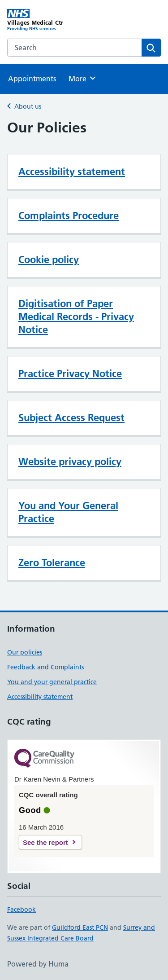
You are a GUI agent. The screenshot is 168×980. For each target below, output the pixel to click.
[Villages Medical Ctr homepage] (46, 20)
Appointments (32, 79)
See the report (45, 842)
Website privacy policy (70, 461)
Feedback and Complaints (45, 667)
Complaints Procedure (69, 215)
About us (28, 106)
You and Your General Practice (68, 512)
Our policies (25, 652)
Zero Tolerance (52, 563)
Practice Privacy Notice (70, 374)
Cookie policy (49, 259)
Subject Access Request (71, 417)
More (83, 78)
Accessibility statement (72, 171)
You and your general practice (52, 682)
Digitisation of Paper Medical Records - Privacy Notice (76, 316)
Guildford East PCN (80, 927)
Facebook (22, 910)
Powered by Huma (38, 964)
